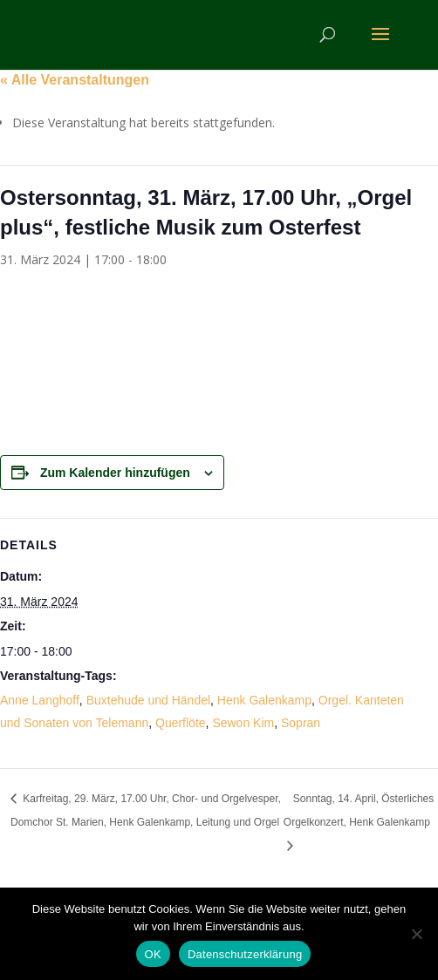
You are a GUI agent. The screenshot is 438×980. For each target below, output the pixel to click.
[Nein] (416, 934)
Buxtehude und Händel (148, 700)
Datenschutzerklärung (245, 954)
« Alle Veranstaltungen (75, 80)
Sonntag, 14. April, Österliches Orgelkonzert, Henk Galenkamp (359, 810)
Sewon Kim (243, 723)
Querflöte (181, 723)
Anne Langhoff (40, 700)
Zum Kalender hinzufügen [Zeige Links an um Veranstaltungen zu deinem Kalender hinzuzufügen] (115, 473)
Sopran (301, 723)
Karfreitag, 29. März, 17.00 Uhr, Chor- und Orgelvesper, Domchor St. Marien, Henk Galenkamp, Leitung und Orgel (146, 810)
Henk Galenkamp (264, 700)
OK (153, 954)
